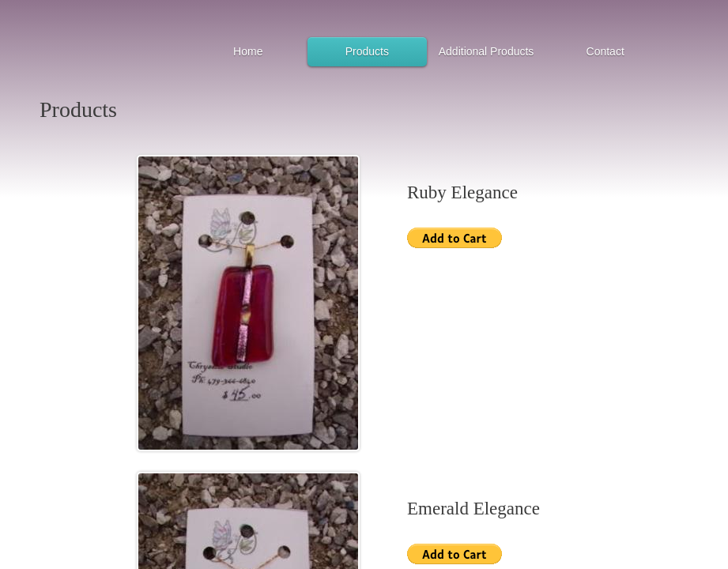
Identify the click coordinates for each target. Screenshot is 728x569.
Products (367, 51)
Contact (605, 51)
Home (248, 51)
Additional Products (487, 51)
